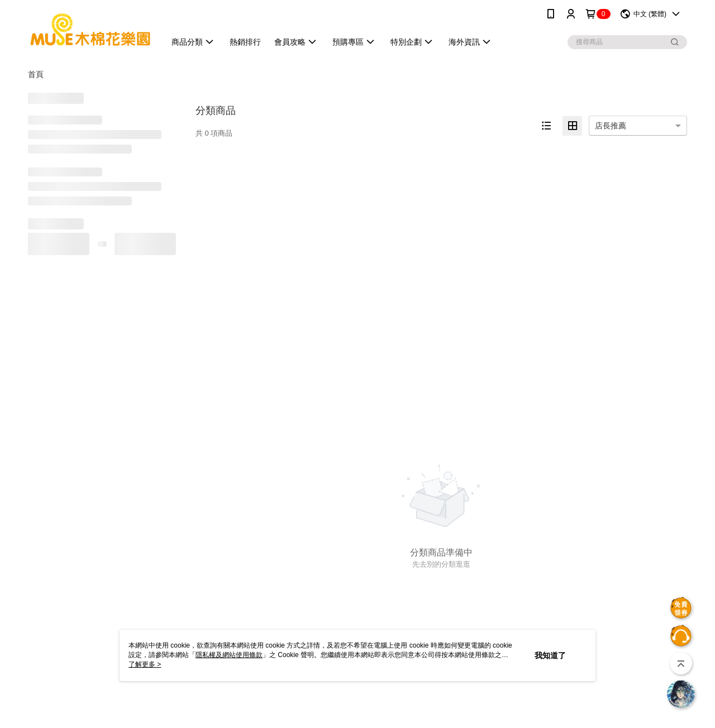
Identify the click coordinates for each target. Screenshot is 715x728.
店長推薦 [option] (611, 126)
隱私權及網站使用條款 (229, 655)
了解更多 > (145, 664)
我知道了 (550, 655)
